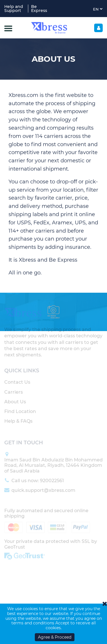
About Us (15, 398)
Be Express (39, 9)
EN (98, 9)
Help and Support (14, 9)
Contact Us (17, 378)
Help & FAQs (18, 417)
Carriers (14, 388)
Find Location (20, 407)
